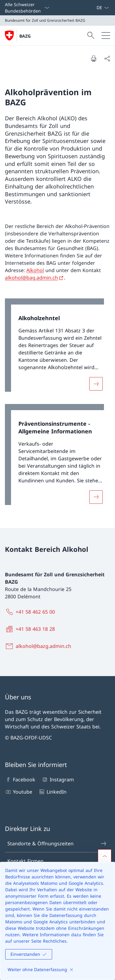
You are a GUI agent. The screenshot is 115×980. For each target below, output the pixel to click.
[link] (57, 348)
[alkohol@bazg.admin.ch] (39, 646)
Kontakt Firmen (57, 861)
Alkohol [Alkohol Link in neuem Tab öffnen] (35, 270)
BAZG (25, 36)
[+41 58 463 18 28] (31, 629)
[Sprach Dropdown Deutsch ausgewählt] (103, 8)
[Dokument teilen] (107, 58)
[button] (105, 856)
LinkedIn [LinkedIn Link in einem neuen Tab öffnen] (52, 792)
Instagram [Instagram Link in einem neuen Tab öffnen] (57, 780)
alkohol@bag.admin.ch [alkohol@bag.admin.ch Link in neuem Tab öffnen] (31, 278)
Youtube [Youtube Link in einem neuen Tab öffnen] (19, 792)
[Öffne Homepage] (18, 36)
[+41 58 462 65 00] (31, 612)
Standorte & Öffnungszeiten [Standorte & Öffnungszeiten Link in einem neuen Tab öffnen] (57, 843)
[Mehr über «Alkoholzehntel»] (96, 384)
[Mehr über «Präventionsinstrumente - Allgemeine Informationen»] (96, 497)
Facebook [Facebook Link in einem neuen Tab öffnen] (20, 780)
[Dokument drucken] (94, 58)
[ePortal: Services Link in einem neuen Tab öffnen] (94, 8)
